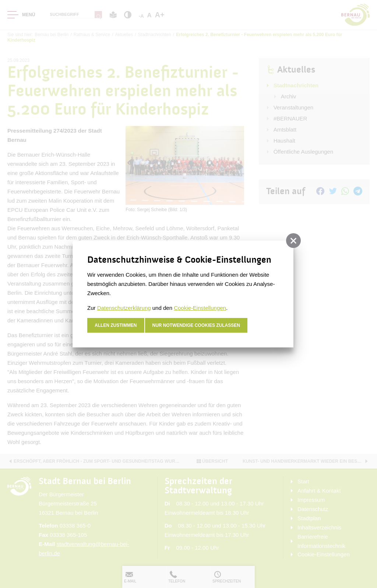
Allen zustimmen (116, 325)
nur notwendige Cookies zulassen (196, 325)
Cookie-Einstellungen (200, 308)
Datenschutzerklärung (124, 308)
